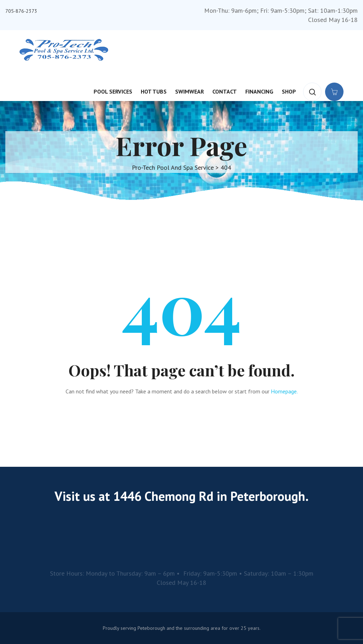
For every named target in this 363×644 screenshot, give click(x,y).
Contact (225, 91)
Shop (289, 91)
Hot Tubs (154, 91)
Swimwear (189, 91)
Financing (259, 91)
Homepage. (284, 391)
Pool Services (113, 91)
